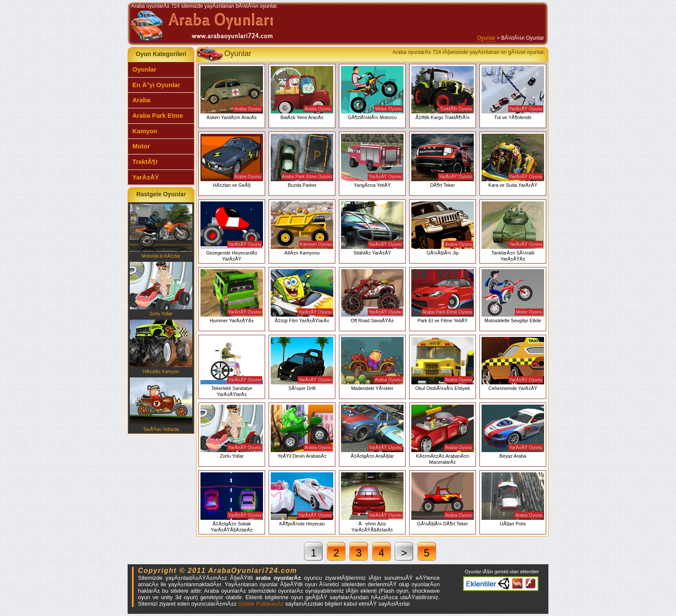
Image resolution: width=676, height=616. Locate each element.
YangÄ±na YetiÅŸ (372, 161)
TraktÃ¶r (145, 162)
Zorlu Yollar (161, 289)
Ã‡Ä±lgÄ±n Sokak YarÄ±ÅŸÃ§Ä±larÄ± (232, 502)
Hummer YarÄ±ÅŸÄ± (232, 296)
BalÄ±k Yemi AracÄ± (302, 93)
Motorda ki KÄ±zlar (161, 231)
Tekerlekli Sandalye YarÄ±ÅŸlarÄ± (232, 367)
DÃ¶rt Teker (443, 161)
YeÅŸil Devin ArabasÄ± (302, 432)
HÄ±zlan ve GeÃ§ (232, 161)
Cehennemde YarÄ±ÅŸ (513, 364)
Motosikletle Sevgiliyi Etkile (513, 296)
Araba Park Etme (158, 116)
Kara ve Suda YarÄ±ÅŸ (513, 161)
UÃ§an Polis (513, 499)
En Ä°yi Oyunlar (156, 85)
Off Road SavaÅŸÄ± (372, 296)
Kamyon (145, 131)
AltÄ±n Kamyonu (302, 228)
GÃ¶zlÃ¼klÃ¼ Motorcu (372, 93)
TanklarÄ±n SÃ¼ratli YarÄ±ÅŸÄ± (513, 231)
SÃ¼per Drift (302, 364)
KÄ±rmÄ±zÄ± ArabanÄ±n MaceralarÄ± (443, 435)
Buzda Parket (302, 161)
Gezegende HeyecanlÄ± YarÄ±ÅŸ (232, 231)
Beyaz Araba (513, 432)
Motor (141, 146)
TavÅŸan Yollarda (161, 405)
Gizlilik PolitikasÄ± (261, 604)
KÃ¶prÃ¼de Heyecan (302, 499)
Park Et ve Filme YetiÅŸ (443, 296)
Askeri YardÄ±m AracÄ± (232, 93)
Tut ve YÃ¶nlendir (513, 93)
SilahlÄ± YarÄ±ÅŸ (372, 228)
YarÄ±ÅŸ (146, 177)
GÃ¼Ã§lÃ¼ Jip (443, 228)
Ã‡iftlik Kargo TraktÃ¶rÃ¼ (443, 93)
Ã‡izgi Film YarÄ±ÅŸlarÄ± (302, 296)
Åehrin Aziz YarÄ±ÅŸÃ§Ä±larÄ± (372, 502)
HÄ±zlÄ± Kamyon (161, 347)
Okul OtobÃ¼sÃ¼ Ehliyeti (443, 364)
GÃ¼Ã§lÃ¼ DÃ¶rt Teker (443, 499)
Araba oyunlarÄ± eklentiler (501, 584)
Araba (141, 100)
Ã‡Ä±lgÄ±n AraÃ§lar (372, 432)
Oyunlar (486, 38)
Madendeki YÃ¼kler (372, 364)
